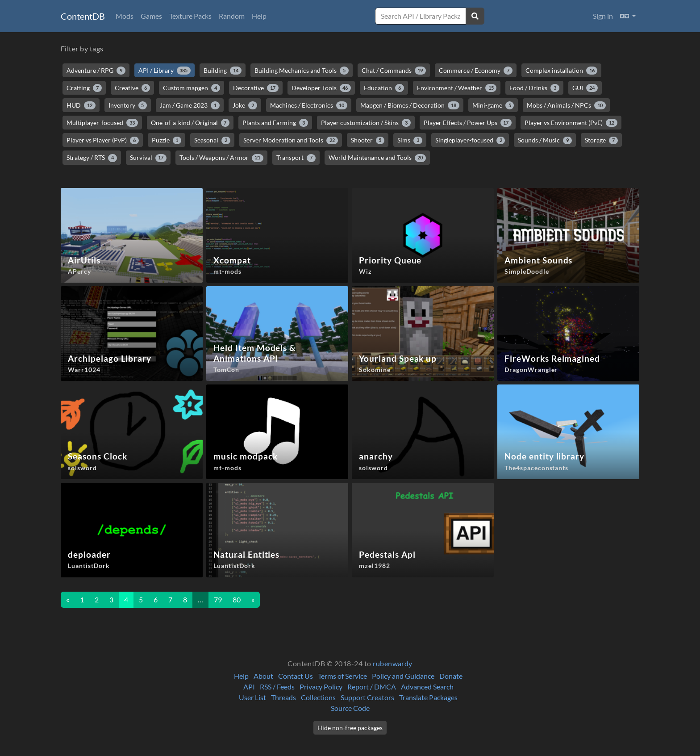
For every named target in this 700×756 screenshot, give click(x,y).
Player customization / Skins (366, 123)
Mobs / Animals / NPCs (566, 105)
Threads (283, 697)
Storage (601, 140)
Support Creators (367, 697)
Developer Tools (321, 88)
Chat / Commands (394, 71)
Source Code (350, 708)
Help (259, 16)
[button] (628, 16)
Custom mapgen (192, 88)
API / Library (165, 71)
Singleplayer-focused (470, 140)
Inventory (128, 105)
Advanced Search (427, 687)
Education (384, 88)
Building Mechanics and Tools (302, 71)
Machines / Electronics (309, 105)
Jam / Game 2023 (190, 105)
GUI (585, 88)
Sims (410, 140)
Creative (133, 88)
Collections (318, 697)
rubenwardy (393, 663)
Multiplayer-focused (102, 123)
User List (252, 697)
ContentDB (83, 16)
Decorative (256, 88)
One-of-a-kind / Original (190, 123)
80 (237, 599)
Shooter (368, 140)
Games (151, 16)
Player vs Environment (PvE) (571, 123)
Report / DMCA (372, 687)
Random (232, 16)
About (263, 676)
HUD (81, 105)
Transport (296, 158)
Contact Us (296, 676)
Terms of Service (342, 676)
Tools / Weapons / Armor (221, 158)
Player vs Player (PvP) (103, 140)
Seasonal (212, 140)
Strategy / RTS (92, 158)
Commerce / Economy (476, 71)
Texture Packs (190, 16)
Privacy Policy (321, 687)
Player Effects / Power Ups (468, 123)
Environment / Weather (457, 88)
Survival (148, 158)
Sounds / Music (545, 140)
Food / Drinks (534, 88)
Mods (125, 16)
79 (218, 599)
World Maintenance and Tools (377, 158)
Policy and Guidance (403, 676)
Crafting (84, 88)
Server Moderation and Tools (291, 140)
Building (223, 71)
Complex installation (562, 71)
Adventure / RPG (96, 71)
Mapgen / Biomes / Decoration (410, 105)
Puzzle (167, 140)
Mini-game (493, 105)
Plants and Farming (275, 123)
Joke (245, 105)
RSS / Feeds (277, 687)
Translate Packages (428, 697)
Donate (451, 676)
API (249, 687)
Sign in (603, 16)
